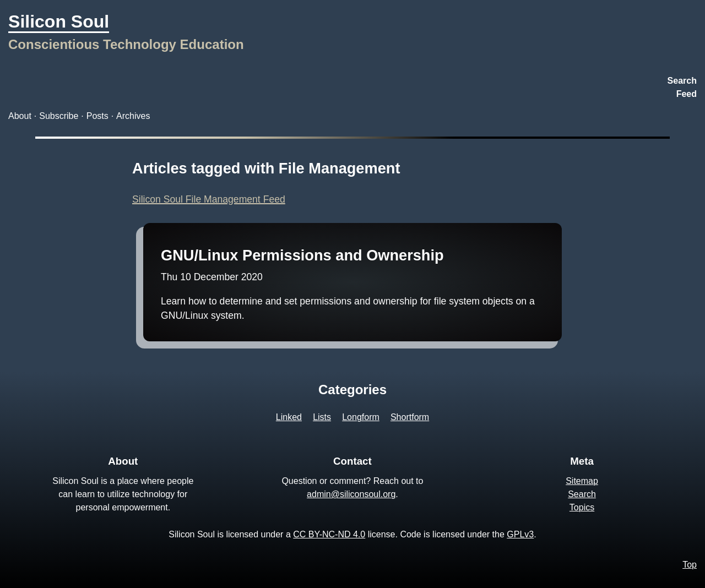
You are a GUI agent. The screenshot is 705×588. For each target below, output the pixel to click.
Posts (97, 116)
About (20, 116)
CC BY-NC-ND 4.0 (329, 534)
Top (690, 565)
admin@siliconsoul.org (351, 494)
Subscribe (59, 116)
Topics (582, 507)
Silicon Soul (59, 21)
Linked (289, 417)
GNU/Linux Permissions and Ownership (302, 255)
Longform (361, 417)
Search (682, 81)
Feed (687, 94)
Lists (322, 417)
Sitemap (582, 481)
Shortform (410, 417)
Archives (133, 116)
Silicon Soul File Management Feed (209, 199)
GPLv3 (520, 534)
